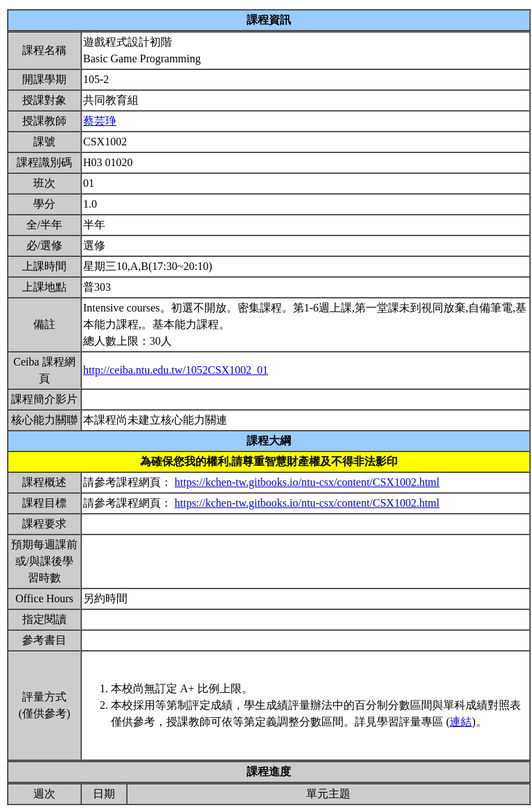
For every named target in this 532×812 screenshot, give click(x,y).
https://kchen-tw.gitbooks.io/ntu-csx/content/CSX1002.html (307, 482)
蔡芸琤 (100, 121)
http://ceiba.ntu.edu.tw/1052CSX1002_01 (176, 370)
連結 (461, 722)
